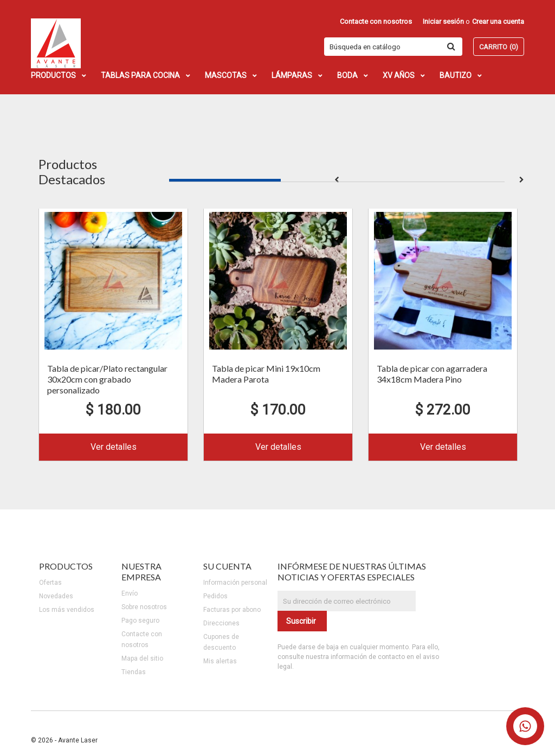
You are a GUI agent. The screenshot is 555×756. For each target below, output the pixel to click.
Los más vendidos (67, 610)
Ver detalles (114, 447)
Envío (130, 593)
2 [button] (337, 180)
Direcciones (221, 623)
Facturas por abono (232, 610)
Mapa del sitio (142, 658)
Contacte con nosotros (376, 21)
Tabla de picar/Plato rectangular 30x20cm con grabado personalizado (107, 379)
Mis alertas (220, 661)
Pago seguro (140, 621)
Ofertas (50, 583)
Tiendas (134, 672)
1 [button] (225, 180)
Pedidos (215, 596)
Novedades (56, 596)
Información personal (235, 583)
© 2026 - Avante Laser (64, 740)
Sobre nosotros (144, 607)
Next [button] (522, 180)
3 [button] (448, 180)
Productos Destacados (72, 172)
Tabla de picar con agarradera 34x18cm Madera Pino (432, 374)
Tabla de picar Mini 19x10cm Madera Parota (266, 374)
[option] (113, 334)
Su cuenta (227, 566)
